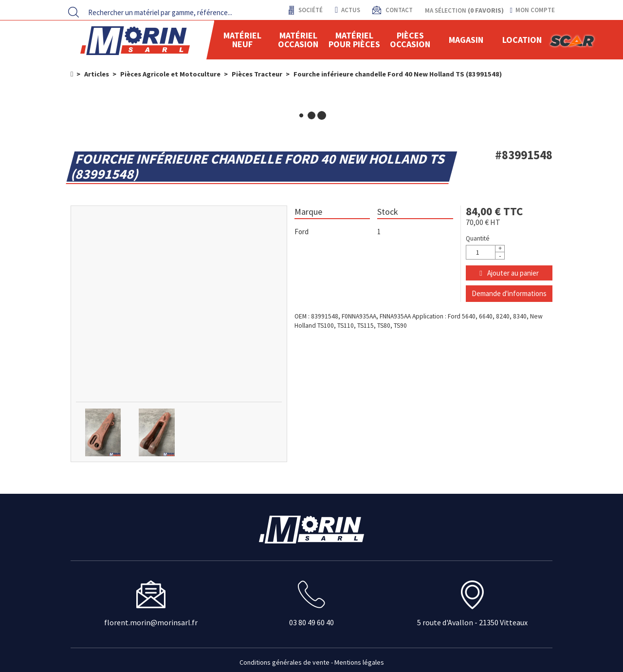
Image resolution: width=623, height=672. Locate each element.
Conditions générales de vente (284, 662)
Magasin (466, 40)
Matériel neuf (242, 40)
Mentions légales (359, 662)
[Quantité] (485, 252)
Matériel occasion (298, 40)
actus (347, 10)
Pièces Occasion (410, 40)
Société (310, 10)
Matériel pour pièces (354, 40)
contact (398, 10)
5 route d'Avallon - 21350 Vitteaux (472, 622)
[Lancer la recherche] (73, 12)
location (522, 40)
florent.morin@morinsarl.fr (151, 622)
